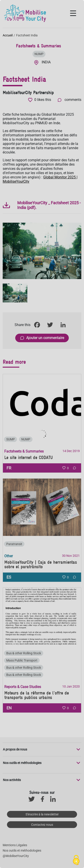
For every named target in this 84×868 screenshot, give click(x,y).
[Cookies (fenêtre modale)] (76, 860)
